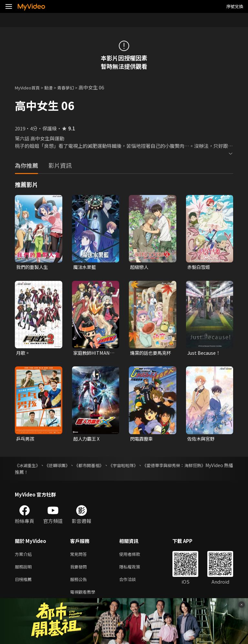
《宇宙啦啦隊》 (141, 467)
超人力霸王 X (87, 440)
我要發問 (80, 570)
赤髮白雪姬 (199, 267)
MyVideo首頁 (30, 87)
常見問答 (80, 556)
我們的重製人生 (33, 267)
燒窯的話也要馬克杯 (150, 354)
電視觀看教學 (85, 597)
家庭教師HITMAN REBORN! (93, 354)
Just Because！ (205, 354)
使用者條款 (135, 556)
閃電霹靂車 (142, 440)
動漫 (54, 87)
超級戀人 (140, 267)
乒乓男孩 (26, 440)
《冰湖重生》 (28, 467)
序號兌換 (235, 6)
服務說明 (25, 570)
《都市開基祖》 (101, 467)
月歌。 (23, 354)
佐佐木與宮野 (202, 440)
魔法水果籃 (85, 267)
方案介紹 (25, 556)
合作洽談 (133, 583)
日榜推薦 (25, 583)
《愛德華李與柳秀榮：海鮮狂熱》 (199, 467)
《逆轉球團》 (64, 467)
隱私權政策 (135, 570)
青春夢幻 (73, 87)
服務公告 (80, 583)
